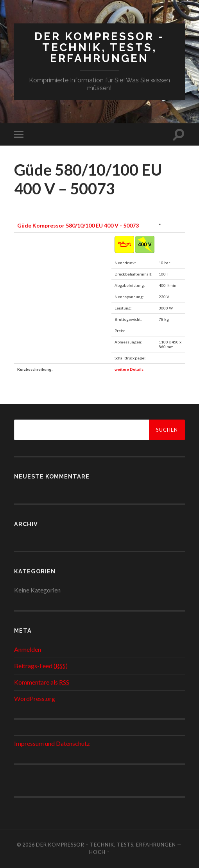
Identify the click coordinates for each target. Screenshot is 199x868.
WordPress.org (35, 698)
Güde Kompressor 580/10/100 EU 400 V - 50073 (78, 225)
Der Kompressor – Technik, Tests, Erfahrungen (106, 845)
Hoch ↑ (99, 852)
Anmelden (28, 649)
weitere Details (129, 369)
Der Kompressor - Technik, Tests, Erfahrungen (99, 47)
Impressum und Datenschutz (52, 743)
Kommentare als (42, 682)
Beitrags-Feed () (41, 666)
